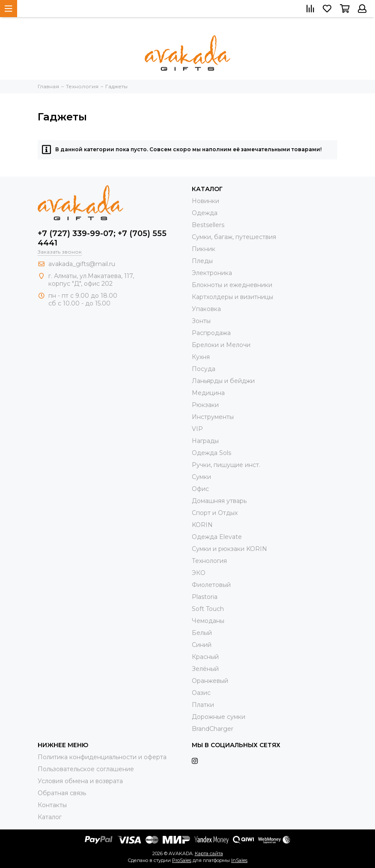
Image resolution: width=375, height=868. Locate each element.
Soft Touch (208, 609)
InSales (239, 860)
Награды (205, 441)
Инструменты (213, 417)
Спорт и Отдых (215, 513)
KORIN (202, 525)
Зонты (201, 321)
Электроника (212, 273)
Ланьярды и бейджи (223, 381)
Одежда (205, 213)
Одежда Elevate (217, 537)
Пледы (202, 261)
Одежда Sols (211, 453)
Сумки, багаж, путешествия (234, 237)
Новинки (205, 201)
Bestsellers (208, 225)
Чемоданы (208, 621)
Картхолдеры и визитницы (232, 297)
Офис (200, 489)
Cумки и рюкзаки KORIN (229, 549)
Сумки (201, 477)
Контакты (52, 805)
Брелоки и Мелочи (221, 345)
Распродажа (211, 333)
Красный (205, 657)
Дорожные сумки (219, 717)
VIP (197, 429)
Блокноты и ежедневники (232, 285)
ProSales (182, 860)
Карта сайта (209, 853)
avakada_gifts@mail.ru (82, 264)
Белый (202, 633)
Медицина (208, 393)
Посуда (204, 369)
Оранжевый (210, 681)
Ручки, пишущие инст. (226, 465)
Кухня (201, 357)
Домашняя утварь (219, 501)
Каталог (50, 817)
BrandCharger (213, 729)
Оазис (201, 693)
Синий (202, 645)
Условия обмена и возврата (80, 781)
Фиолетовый (211, 585)
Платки (203, 705)
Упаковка (206, 309)
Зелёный (205, 669)
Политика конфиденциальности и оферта (102, 757)
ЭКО (199, 573)
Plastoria (205, 597)
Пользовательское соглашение (86, 769)
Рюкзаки (205, 405)
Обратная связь (62, 793)
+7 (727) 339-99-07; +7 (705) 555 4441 (102, 238)
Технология (209, 561)
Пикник (204, 249)
